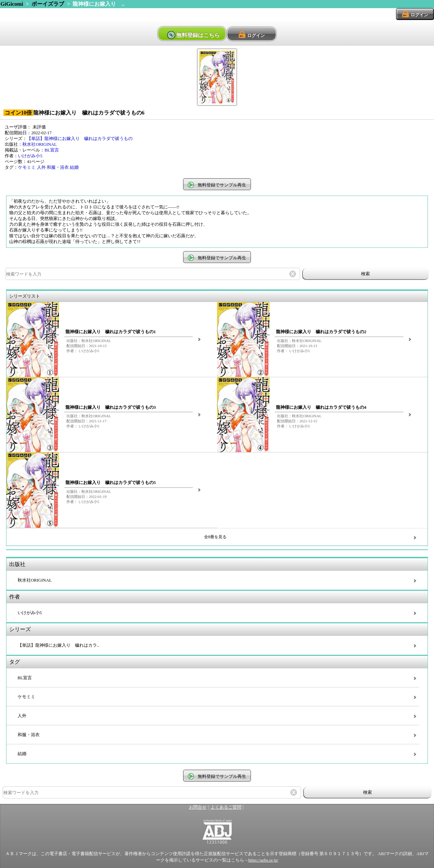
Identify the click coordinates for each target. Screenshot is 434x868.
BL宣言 (52, 150)
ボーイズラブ (48, 4)
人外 (41, 167)
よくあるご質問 (226, 807)
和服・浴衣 (58, 167)
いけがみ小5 (30, 156)
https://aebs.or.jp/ (263, 860)
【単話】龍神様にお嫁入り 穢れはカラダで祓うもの (80, 139)
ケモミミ (27, 167)
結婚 (74, 167)
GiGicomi (12, 4)
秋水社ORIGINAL (40, 144)
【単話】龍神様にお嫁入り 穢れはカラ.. (58, 645)
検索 (366, 274)
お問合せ (198, 807)
